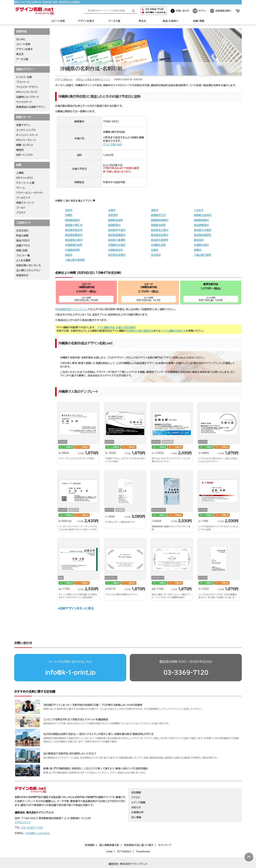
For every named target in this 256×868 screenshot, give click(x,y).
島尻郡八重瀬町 (117, 240)
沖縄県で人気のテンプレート (78, 392)
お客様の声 (137, 799)
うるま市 (199, 210)
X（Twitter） (124, 838)
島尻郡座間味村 (74, 235)
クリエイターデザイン (27, 87)
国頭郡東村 (114, 225)
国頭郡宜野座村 (160, 220)
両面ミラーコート (25, 203)
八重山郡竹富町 (203, 255)
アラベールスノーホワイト (30, 193)
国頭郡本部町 (158, 225)
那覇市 (198, 250)
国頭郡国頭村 (201, 220)
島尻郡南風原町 (203, 235)
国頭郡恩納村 (73, 220)
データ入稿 (114, 21)
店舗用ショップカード (28, 97)
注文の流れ (22, 231)
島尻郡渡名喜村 (160, 235)
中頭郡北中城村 (117, 245)
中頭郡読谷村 (116, 250)
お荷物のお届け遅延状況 (140, 331)
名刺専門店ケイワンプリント (73, 309)
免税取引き (22, 275)
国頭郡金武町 (116, 220)
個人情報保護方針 (109, 831)
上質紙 (20, 173)
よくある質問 (23, 260)
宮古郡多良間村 (117, 255)
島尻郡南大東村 (74, 240)
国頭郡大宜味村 (203, 215)
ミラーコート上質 (25, 183)
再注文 (142, 21)
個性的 (20, 150)
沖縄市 (69, 215)
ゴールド (21, 208)
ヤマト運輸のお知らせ (174, 331)
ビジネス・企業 (24, 77)
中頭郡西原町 (73, 250)
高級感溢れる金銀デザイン (31, 107)
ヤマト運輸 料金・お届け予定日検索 (116, 327)
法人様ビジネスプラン (28, 270)
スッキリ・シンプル (26, 130)
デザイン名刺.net (64, 79)
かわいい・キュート (26, 140)
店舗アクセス (23, 246)
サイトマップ (165, 831)
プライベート (23, 82)
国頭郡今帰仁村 (74, 225)
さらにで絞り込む (113, 144)
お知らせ (136, 794)
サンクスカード (24, 102)
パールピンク (23, 198)
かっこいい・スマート (27, 135)
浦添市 (155, 210)
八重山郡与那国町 (75, 260)
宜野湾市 (113, 215)
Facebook (143, 838)
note (109, 838)
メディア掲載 (138, 789)
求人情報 (136, 804)
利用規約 (90, 831)
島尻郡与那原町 (160, 240)
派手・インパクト (25, 155)
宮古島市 (156, 255)
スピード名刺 (58, 21)
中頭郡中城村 (201, 245)
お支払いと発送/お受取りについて (93, 79)
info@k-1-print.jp (156, 12)
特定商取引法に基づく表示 (139, 831)
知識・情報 (199, 21)
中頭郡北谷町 (158, 245)
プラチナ (21, 213)
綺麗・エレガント (25, 145)
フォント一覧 (23, 255)
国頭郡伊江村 (158, 215)
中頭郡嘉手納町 (74, 245)
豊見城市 (199, 240)
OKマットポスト (25, 178)
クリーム (21, 188)
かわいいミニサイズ (27, 92)
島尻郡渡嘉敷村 (117, 235)
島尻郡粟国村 (201, 225)
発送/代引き (23, 241)
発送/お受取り (170, 21)
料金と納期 (22, 236)
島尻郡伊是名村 (74, 230)
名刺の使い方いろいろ (28, 265)
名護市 (155, 250)
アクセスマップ (23, 809)
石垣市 (69, 210)
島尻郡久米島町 (203, 230)
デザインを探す (86, 21)
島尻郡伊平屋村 (117, 230)
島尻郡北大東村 (160, 230)
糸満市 (112, 210)
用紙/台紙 (22, 250)
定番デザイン (23, 125)
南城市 (69, 255)
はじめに (21, 39)
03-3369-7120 (186, 659)
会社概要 (136, 779)
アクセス (136, 784)
